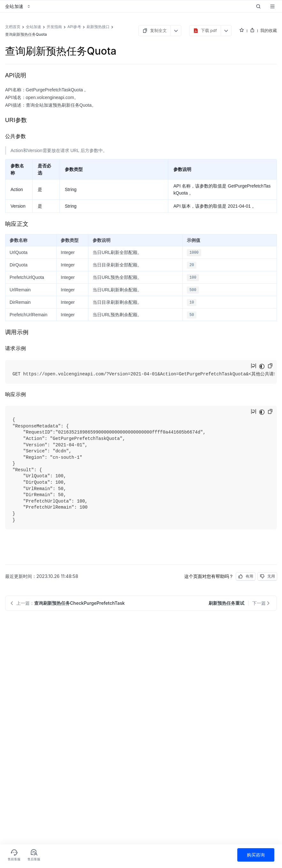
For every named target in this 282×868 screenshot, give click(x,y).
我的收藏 (269, 30)
